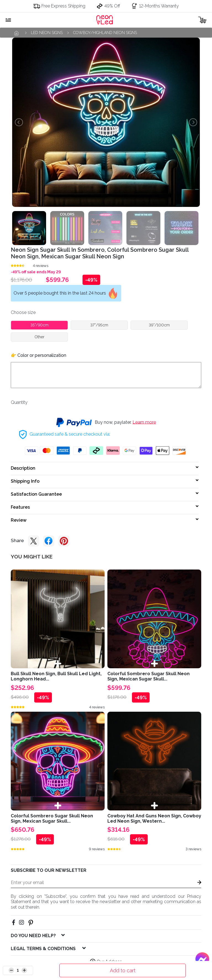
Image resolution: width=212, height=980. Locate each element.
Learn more (144, 422)
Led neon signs (47, 33)
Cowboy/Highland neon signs (105, 33)
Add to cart (123, 970)
